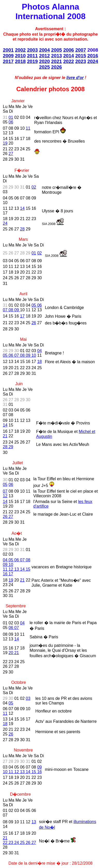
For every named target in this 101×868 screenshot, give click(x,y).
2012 (45, 56)
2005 (57, 50)
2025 (45, 67)
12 (5, 496)
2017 (8, 61)
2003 (32, 50)
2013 (57, 56)
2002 (20, 50)
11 (28, 128)
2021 (57, 61)
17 (22, 316)
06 (11, 122)
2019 (32, 61)
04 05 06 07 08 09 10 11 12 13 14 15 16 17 (17, 567)
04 (22, 623)
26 (34, 323)
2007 (81, 50)
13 (34, 822)
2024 (93, 61)
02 (34, 187)
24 (5, 223)
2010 (20, 56)
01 (11, 117)
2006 (69, 50)
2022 (69, 61)
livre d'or (75, 78)
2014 (69, 56)
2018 (20, 61)
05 (5, 485)
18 (39, 362)
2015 (81, 56)
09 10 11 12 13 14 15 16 (22, 769)
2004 (45, 50)
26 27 (8, 517)
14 (22, 208)
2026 (57, 67)
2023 (81, 61)
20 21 (14, 653)
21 (5, 436)
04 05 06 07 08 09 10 (22, 353)
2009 (8, 56)
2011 (32, 56)
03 (28, 698)
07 (5, 491)
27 (11, 154)
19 (5, 143)
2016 (93, 56)
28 (22, 229)
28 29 (8, 447)
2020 (45, 61)
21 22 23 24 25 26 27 (19, 840)
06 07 (14, 628)
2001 (8, 50)
